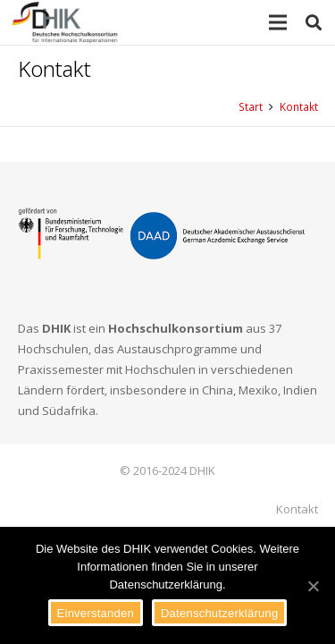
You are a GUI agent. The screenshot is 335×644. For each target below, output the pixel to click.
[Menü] (278, 22)
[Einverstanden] (313, 586)
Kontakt (297, 509)
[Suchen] (314, 22)
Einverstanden (96, 613)
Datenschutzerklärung (219, 613)
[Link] (65, 22)
